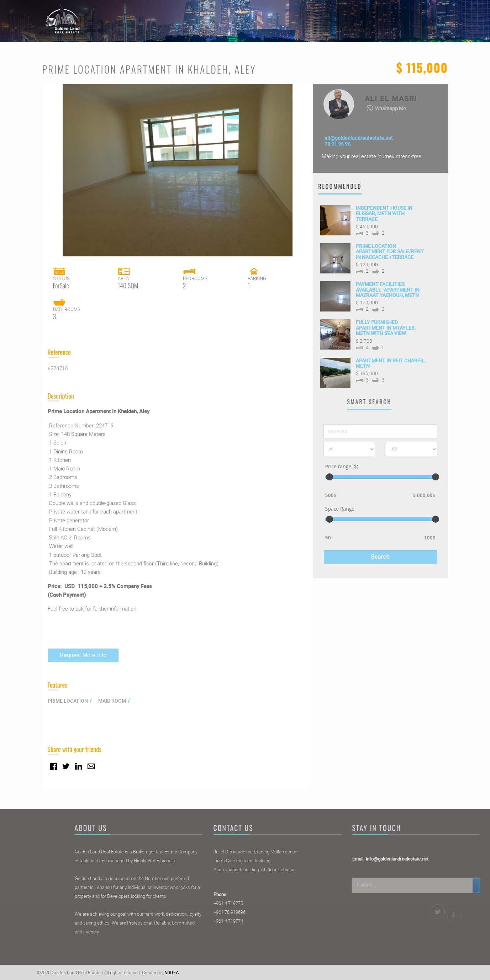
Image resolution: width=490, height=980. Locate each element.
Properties (343, 16)
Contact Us (415, 16)
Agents (378, 16)
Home (308, 16)
